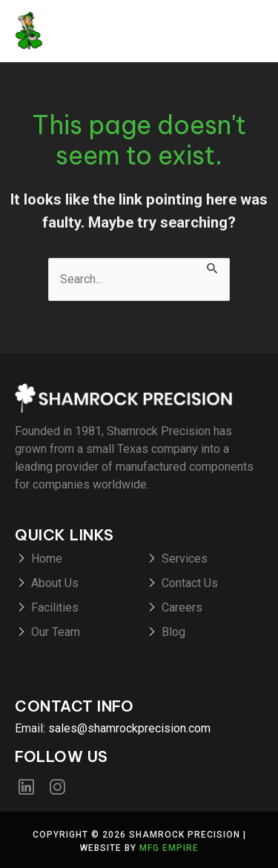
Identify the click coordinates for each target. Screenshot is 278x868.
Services (185, 559)
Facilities (55, 607)
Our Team (56, 632)
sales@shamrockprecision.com (129, 728)
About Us (55, 583)
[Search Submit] (213, 267)
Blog (173, 632)
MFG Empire (169, 848)
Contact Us (190, 583)
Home (47, 559)
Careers (182, 607)
